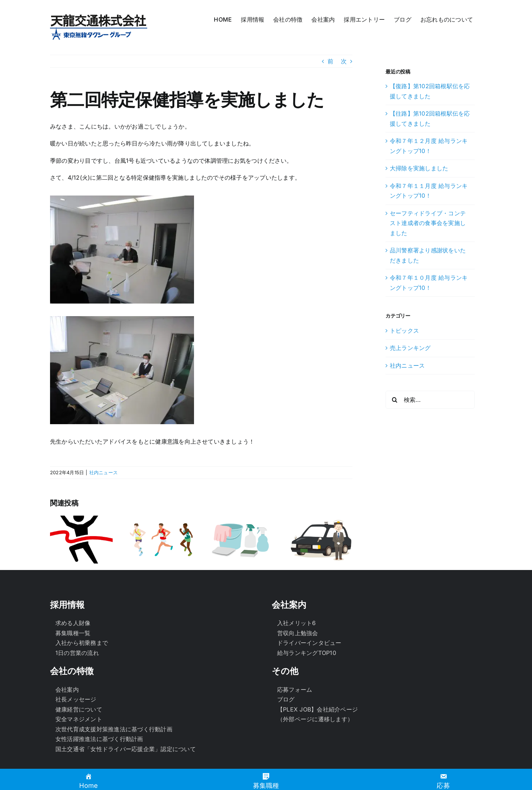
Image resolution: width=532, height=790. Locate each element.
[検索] (395, 400)
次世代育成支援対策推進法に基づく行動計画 (114, 713)
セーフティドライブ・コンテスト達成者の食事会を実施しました (428, 223)
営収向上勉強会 (298, 616)
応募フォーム (295, 673)
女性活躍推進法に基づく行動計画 (99, 723)
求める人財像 (73, 607)
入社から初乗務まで (82, 627)
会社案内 (67, 673)
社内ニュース (103, 472)
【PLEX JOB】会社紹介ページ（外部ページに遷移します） (317, 698)
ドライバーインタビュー (309, 627)
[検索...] (430, 400)
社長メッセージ (76, 683)
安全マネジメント (79, 703)
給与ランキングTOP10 (307, 636)
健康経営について (79, 693)
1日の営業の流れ (77, 636)
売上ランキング (410, 348)
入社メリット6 (297, 607)
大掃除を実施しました (419, 168)
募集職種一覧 (73, 616)
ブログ (286, 683)
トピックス (404, 331)
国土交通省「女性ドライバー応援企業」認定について (126, 732)
